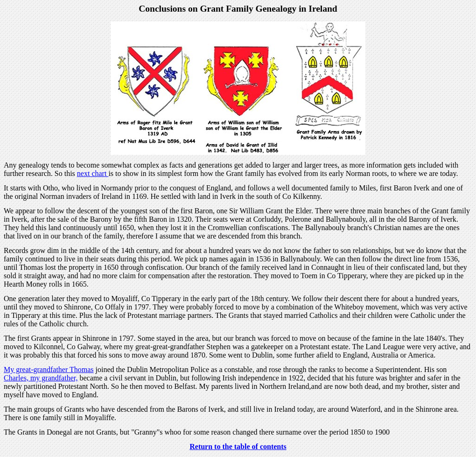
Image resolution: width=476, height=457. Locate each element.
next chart (93, 173)
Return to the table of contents (238, 446)
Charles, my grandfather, (41, 378)
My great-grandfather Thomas (49, 369)
